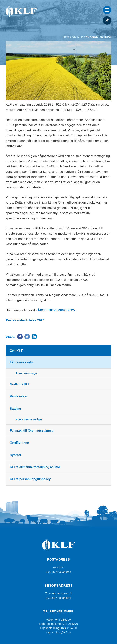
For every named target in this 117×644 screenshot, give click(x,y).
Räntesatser (19, 396)
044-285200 (63, 620)
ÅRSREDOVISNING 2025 (56, 310)
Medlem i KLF (20, 384)
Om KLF (77, 37)
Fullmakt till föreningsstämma (32, 431)
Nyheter (16, 455)
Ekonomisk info (21, 362)
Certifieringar (19, 443)
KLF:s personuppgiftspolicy (30, 479)
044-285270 (70, 624)
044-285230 (69, 628)
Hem (66, 37)
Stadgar (16, 409)
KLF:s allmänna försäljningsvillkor (35, 467)
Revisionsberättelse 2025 (25, 320)
